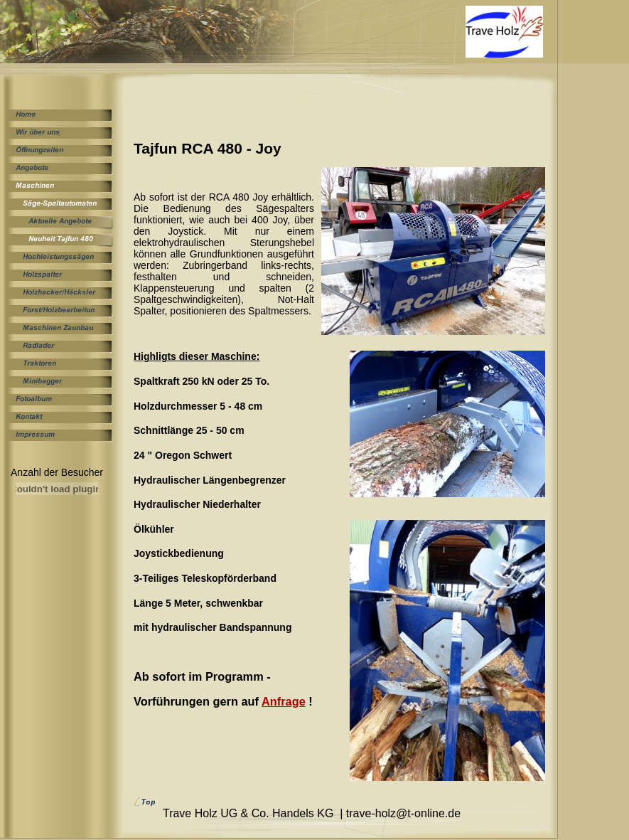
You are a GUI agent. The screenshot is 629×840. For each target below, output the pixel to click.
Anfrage (284, 701)
